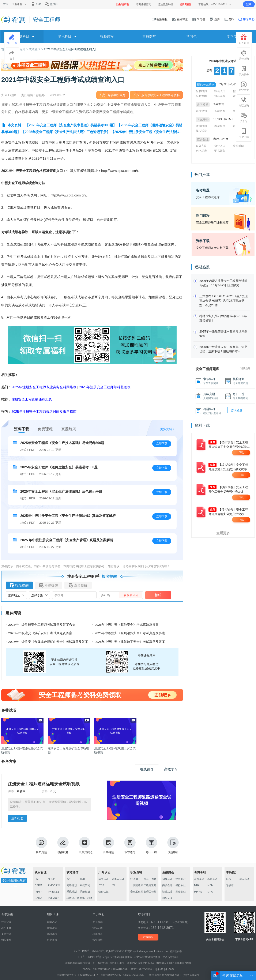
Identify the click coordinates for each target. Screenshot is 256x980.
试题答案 (173, 845)
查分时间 (238, 146)
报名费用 (201, 96)
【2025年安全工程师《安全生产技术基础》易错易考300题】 (71, 125)
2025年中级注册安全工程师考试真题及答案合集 (42, 625)
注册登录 (6, 922)
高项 (82, 879)
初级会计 (167, 879)
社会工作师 (150, 879)
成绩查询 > (36, 49)
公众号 (244, 118)
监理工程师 (150, 892)
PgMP (38, 892)
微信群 (51, 4)
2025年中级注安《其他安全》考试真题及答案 (127, 625)
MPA (210, 892)
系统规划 (72, 892)
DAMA (38, 898)
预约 (158, 595)
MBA (197, 885)
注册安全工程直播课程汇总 (32, 399)
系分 (69, 879)
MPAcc (198, 892)
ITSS (101, 885)
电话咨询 (244, 102)
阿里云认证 (118, 879)
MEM (210, 885)
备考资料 (220, 111)
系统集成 (85, 892)
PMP (37, 879)
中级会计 (181, 879)
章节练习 (130, 845)
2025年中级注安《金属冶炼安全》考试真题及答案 (130, 633)
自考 (229, 879)
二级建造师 (150, 885)
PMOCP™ (54, 885)
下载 (241, 453)
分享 (12, 55)
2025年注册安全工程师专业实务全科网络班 (44, 387)
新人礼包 (244, 40)
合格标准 (201, 151)
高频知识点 (86, 845)
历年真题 (41, 845)
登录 (249, 4)
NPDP (51, 879)
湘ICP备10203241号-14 (140, 963)
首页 (6, 4)
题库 (215, 19)
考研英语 (212, 879)
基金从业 (181, 892)
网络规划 (72, 885)
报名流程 (220, 96)
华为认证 (103, 879)
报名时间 (201, 91)
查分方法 (201, 146)
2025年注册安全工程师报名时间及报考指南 (44, 412)
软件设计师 (73, 898)
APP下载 (244, 133)
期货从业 (167, 898)
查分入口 (220, 146)
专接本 (230, 885)
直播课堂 (180, 19)
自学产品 (52, 922)
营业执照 (98, 940)
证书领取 (220, 151)
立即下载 (162, 444)
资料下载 (22, 429)
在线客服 (148, 937)
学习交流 (234, 36)
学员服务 (244, 71)
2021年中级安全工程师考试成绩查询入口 (71, 49)
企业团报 (244, 86)
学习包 (199, 19)
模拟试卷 (63, 845)
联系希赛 (98, 934)
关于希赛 (98, 922)
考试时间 (201, 126)
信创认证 (103, 892)
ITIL (114, 885)
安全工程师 (137, 892)
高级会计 (167, 885)
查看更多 (223, 533)
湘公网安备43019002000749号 (174, 963)
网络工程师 (86, 898)
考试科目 (220, 126)
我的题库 (245, 368)
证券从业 (167, 892)
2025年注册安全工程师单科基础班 (105, 387)
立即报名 (17, 818)
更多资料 (166, 429)
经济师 (134, 879)
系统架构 (85, 885)
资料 (229, 19)
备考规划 (201, 111)
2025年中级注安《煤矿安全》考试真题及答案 (40, 633)
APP (36, 4)
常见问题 (98, 928)
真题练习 (69, 429)
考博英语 (199, 879)
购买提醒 (6, 940)
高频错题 (108, 845)
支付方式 (6, 934)
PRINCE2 (53, 892)
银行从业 (181, 885)
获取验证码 (131, 595)
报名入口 (220, 91)
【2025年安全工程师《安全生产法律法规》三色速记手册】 (66, 132)
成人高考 (244, 879)
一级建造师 (137, 885)
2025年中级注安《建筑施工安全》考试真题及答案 (130, 642)
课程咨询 (244, 55)
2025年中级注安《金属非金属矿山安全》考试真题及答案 (48, 642)
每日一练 (151, 845)
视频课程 (160, 19)
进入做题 (237, 410)
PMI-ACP (53, 898)
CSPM (38, 885)
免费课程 (45, 429)
